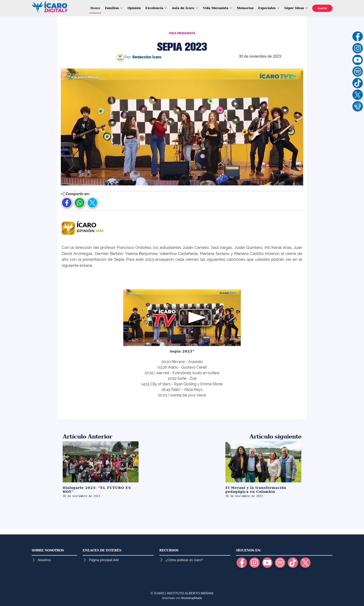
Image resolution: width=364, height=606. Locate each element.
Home (95, 8)
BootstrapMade (192, 598)
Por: (139, 57)
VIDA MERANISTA (182, 33)
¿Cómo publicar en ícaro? (184, 560)
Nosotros (44, 560)
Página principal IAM (104, 560)
